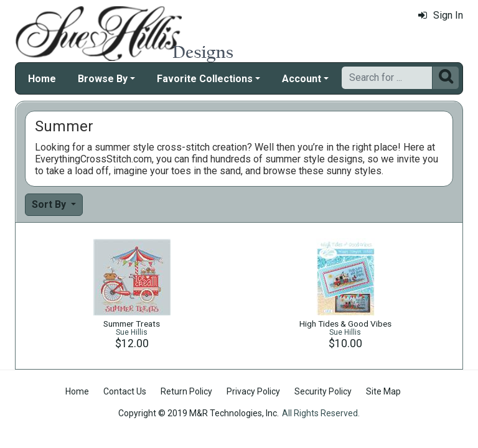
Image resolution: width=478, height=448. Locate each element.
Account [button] (302, 79)
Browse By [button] (103, 79)
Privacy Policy (253, 391)
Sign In (441, 15)
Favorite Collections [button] (205, 79)
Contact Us (125, 391)
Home (42, 79)
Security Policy (323, 391)
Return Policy (186, 391)
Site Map (383, 391)
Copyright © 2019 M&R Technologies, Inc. (199, 413)
